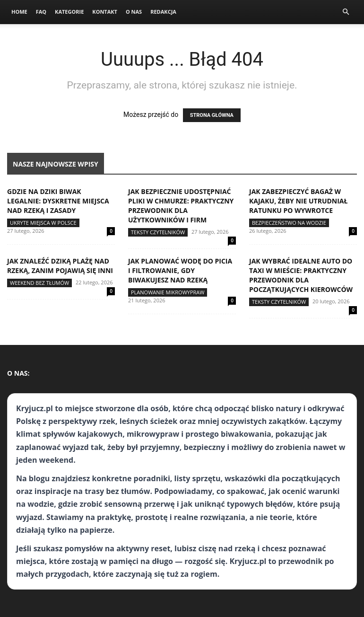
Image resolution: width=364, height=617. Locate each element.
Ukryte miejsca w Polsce (43, 223)
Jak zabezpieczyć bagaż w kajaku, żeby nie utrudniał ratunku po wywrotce (298, 201)
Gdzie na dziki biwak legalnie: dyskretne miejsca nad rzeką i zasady (58, 201)
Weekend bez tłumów (39, 283)
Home (19, 12)
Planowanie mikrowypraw (168, 292)
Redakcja (163, 12)
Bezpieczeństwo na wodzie (289, 223)
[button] (346, 12)
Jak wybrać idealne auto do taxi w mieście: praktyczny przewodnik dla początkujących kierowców (301, 275)
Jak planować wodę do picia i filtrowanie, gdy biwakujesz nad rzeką (180, 270)
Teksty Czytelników (158, 232)
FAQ (41, 12)
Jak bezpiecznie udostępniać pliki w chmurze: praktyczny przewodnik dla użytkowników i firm (181, 206)
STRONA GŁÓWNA (212, 115)
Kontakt (105, 12)
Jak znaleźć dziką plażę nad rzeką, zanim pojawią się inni (60, 266)
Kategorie (69, 12)
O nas (134, 12)
